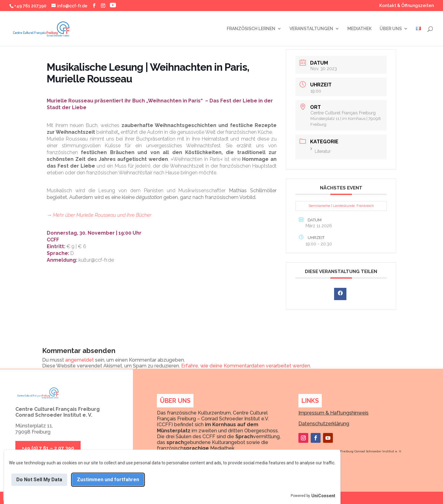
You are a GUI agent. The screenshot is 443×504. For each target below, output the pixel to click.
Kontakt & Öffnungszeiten (407, 6)
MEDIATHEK (359, 29)
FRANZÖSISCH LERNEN (251, 29)
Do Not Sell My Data (39, 480)
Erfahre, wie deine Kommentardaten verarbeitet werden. (246, 366)
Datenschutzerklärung (324, 424)
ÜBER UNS (391, 29)
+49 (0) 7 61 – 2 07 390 (48, 448)
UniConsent (323, 496)
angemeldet (80, 360)
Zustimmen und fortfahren (108, 480)
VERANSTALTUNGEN (311, 29)
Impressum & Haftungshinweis (333, 413)
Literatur (321, 151)
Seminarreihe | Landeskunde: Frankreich (341, 206)
